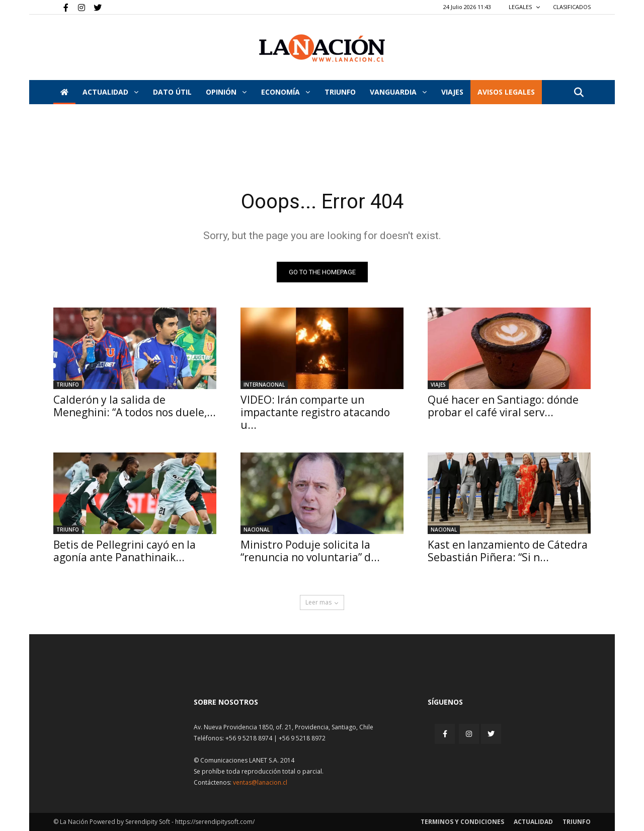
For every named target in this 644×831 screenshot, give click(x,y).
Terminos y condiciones (462, 822)
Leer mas (322, 602)
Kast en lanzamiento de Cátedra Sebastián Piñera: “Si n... (508, 551)
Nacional (257, 530)
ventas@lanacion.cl (260, 782)
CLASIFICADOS (572, 7)
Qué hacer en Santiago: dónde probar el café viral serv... (503, 406)
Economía (286, 92)
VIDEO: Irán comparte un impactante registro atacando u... (315, 412)
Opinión (226, 92)
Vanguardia (398, 92)
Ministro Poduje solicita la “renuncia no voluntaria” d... (310, 551)
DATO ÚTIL (172, 92)
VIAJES (452, 92)
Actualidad (110, 92)
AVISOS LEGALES (506, 92)
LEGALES (525, 7)
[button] (579, 93)
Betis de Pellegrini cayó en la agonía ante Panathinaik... (125, 551)
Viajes (438, 385)
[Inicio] (64, 92)
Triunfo (340, 92)
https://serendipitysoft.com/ (215, 822)
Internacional (264, 385)
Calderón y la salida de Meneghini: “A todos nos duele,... (135, 406)
